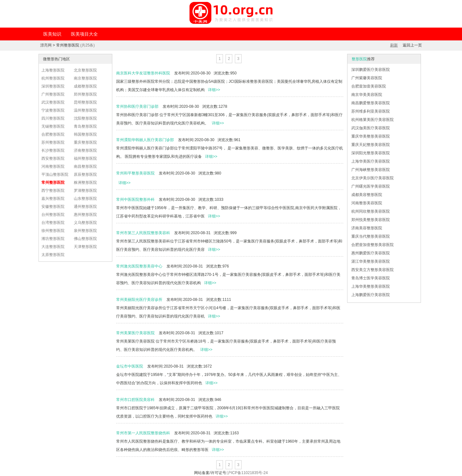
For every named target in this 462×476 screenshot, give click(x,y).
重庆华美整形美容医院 (371, 136)
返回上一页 (412, 45)
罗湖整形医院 (85, 191)
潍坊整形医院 (53, 239)
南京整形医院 (85, 78)
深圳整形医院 (53, 86)
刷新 (394, 45)
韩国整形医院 (85, 134)
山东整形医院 (85, 199)
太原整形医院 (53, 255)
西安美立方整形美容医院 (372, 270)
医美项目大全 (84, 34)
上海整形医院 (53, 70)
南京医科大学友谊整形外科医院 (143, 73)
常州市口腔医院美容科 (135, 400)
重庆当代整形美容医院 (371, 236)
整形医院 (359, 59)
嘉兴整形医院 (53, 199)
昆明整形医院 (85, 102)
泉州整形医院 (85, 231)
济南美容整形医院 (367, 228)
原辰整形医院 (85, 174)
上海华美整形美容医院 (371, 286)
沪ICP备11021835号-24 (248, 473)
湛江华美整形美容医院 (371, 261)
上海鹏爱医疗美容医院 (371, 295)
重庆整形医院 (85, 142)
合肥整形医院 (53, 134)
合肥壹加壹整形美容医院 (372, 245)
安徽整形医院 (53, 207)
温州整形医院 (85, 110)
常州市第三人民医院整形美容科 (143, 233)
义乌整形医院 (85, 223)
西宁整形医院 (53, 191)
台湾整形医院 (53, 223)
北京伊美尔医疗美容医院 (372, 178)
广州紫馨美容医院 (367, 78)
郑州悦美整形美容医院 (371, 220)
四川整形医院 (53, 118)
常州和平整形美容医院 (135, 173)
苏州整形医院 (53, 142)
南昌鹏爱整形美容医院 (371, 103)
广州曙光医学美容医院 (371, 186)
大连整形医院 (53, 247)
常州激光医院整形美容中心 (139, 266)
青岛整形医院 (85, 126)
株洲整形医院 (85, 183)
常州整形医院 (53, 183)
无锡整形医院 (53, 126)
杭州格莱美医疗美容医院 (372, 120)
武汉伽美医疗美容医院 (371, 128)
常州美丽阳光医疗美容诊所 (139, 300)
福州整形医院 (85, 158)
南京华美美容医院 (367, 95)
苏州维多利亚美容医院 (371, 111)
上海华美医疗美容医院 (371, 161)
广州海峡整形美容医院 (371, 170)
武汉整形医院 (53, 102)
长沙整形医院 (53, 150)
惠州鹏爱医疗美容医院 (371, 253)
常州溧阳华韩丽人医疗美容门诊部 (145, 140)
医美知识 (52, 34)
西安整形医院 (53, 158)
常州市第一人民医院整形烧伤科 (143, 433)
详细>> (214, 90)
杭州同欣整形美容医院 (371, 211)
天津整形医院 (85, 247)
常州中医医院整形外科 (135, 200)
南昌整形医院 (85, 166)
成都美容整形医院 (367, 195)
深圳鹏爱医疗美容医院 (371, 70)
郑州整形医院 (85, 94)
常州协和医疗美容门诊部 (137, 106)
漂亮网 (46, 45)
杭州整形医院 (53, 78)
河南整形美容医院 (367, 203)
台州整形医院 (53, 215)
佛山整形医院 (85, 239)
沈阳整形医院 (85, 118)
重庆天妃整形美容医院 (371, 145)
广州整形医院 (53, 94)
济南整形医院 (85, 150)
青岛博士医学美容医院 (371, 278)
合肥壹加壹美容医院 (369, 86)
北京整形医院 (85, 70)
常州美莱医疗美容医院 (135, 333)
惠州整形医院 (85, 215)
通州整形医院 (85, 207)
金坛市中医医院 (130, 366)
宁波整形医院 (53, 110)
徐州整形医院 (53, 231)
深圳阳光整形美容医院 (371, 153)
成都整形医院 (85, 86)
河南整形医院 (53, 166)
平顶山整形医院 (55, 174)
